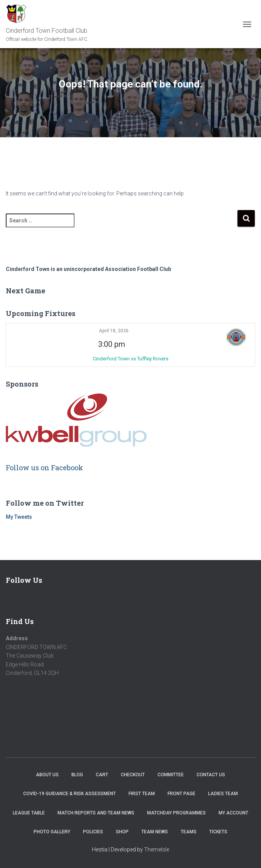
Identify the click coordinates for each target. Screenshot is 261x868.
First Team (142, 794)
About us (47, 775)
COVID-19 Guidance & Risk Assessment (69, 794)
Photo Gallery (52, 832)
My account (233, 813)
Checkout (133, 775)
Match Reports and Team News (96, 813)
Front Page (181, 794)
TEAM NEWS (155, 832)
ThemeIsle (157, 849)
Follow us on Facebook (44, 468)
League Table (29, 813)
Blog (77, 775)
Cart (102, 775)
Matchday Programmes (176, 813)
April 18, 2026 (114, 331)
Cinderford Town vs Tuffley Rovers (130, 359)
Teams (189, 832)
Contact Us (211, 775)
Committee (171, 775)
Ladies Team (223, 794)
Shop (122, 832)
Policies (93, 832)
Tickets (218, 832)
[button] (236, 337)
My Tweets (19, 517)
